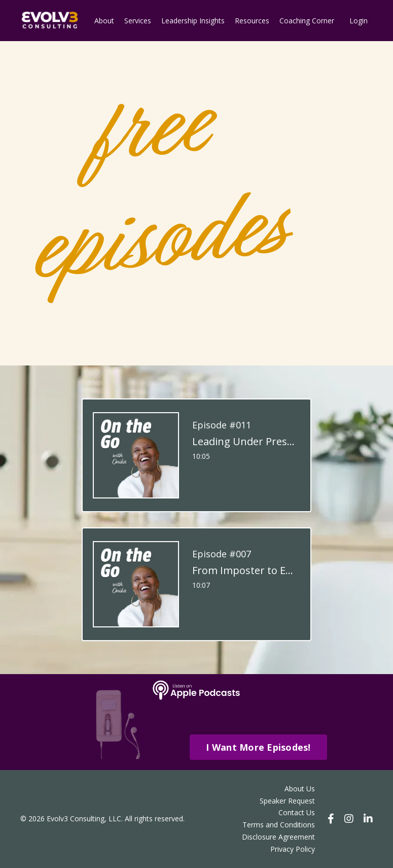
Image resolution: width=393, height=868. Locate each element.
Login (359, 21)
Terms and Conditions (279, 825)
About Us (300, 789)
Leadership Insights (193, 21)
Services (138, 21)
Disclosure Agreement (278, 837)
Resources (252, 21)
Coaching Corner (307, 21)
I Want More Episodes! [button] (258, 747)
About (104, 21)
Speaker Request (287, 801)
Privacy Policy (293, 849)
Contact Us (297, 812)
